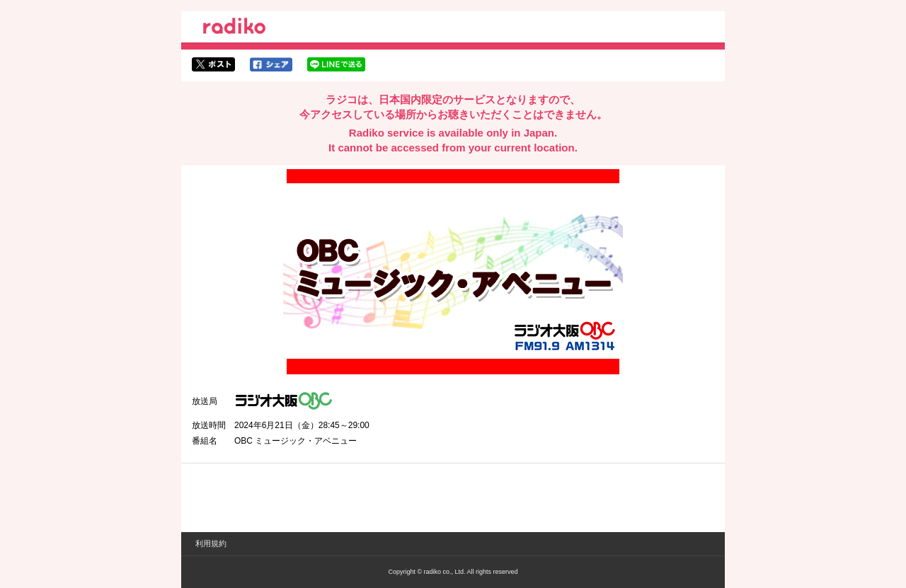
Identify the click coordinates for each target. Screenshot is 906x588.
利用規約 (211, 543)
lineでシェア (336, 64)
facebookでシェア (271, 64)
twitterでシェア (213, 64)
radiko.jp (234, 28)
